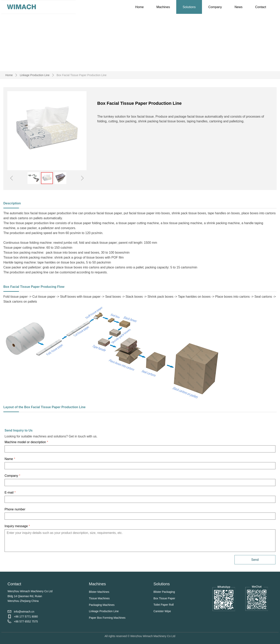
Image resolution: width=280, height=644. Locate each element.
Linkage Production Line (35, 75)
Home (9, 75)
